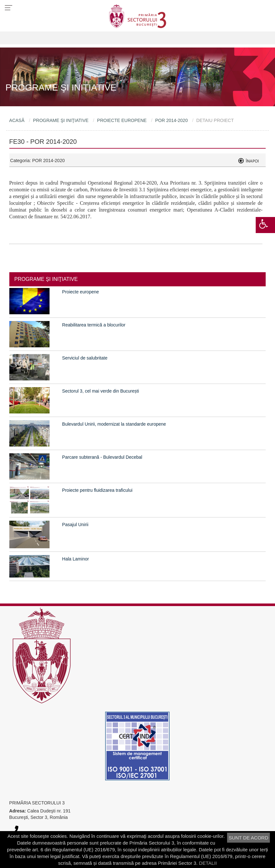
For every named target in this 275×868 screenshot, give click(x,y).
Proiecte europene (80, 292)
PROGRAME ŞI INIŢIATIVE (61, 120)
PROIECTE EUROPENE (122, 120)
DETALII (208, 863)
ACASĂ (17, 120)
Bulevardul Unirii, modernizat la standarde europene (114, 424)
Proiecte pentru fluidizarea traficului (97, 490)
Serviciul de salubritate (85, 358)
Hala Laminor (75, 559)
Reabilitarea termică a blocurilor (94, 325)
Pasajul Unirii (75, 525)
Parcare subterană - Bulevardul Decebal (102, 457)
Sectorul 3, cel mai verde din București (101, 391)
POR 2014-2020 (172, 120)
